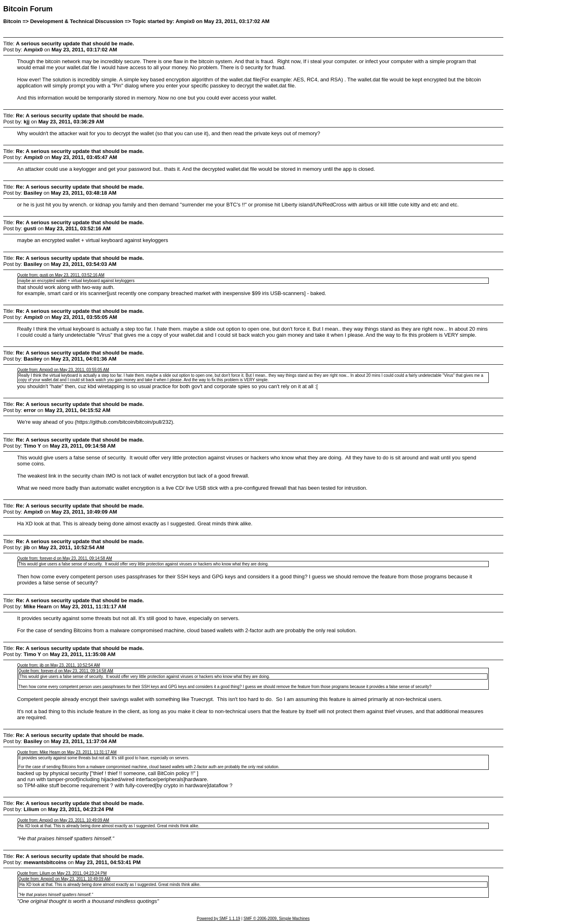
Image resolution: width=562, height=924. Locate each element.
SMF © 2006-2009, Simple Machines (277, 919)
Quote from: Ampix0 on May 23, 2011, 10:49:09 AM (63, 820)
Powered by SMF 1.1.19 (218, 919)
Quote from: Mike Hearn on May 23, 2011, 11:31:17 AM (67, 752)
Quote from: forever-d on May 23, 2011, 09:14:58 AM (65, 558)
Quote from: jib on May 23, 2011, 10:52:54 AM (58, 665)
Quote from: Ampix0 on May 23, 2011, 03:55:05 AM (63, 370)
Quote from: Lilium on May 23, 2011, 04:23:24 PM (62, 873)
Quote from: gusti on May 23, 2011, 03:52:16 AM (61, 275)
